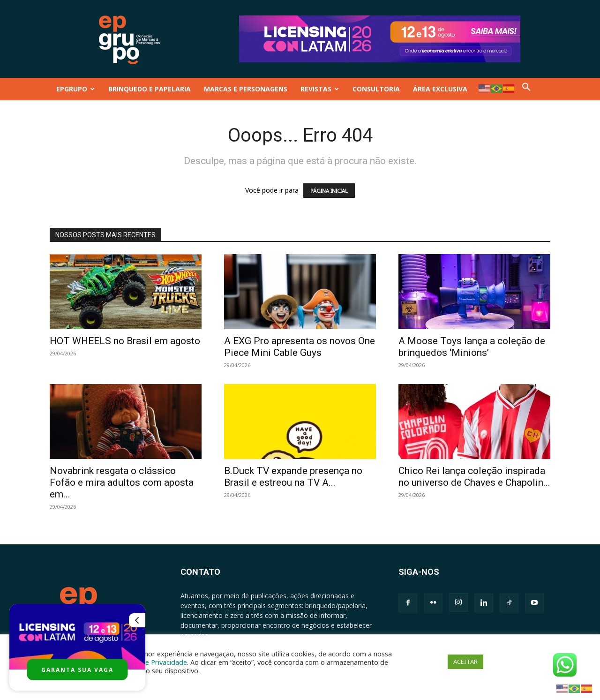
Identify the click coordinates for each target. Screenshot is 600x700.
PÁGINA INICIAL (329, 191)
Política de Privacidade (152, 662)
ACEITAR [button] (465, 662)
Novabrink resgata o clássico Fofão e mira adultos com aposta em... (122, 482)
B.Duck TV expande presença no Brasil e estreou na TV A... (293, 477)
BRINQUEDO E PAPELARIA (150, 89)
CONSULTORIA (376, 89)
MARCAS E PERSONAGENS (246, 89)
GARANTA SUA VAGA (77, 670)
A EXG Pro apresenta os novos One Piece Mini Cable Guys (300, 347)
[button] (526, 89)
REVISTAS (320, 89)
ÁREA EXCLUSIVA (440, 89)
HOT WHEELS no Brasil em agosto (125, 341)
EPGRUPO (75, 89)
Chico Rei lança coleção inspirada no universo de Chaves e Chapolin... (474, 477)
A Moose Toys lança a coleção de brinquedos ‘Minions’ (472, 347)
